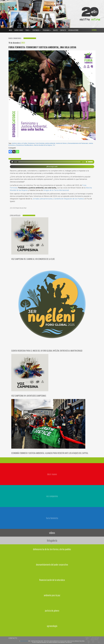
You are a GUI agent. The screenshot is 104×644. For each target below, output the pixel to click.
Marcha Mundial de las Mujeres (43, 145)
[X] (14, 152)
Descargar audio (52, 167)
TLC (54, 145)
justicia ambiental (50, 143)
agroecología (52, 626)
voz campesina (52, 496)
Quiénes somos (19, 30)
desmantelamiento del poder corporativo (52, 564)
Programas (47, 30)
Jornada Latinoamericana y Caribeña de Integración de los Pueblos (58, 199)
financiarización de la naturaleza (52, 580)
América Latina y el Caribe (19, 143)
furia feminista (52, 518)
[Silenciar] (87, 162)
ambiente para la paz (52, 595)
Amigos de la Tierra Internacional (56, 190)
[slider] (49, 162)
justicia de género (52, 610)
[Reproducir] (12, 162)
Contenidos (36, 30)
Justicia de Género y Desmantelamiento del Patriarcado (72, 143)
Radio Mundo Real (24, 641)
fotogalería (52, 540)
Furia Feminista (40, 143)
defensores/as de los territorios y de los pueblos (52, 549)
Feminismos (31, 143)
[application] (52, 162)
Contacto (63, 30)
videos (52, 533)
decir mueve (52, 474)
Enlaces (55, 30)
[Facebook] (10, 152)
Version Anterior (73, 30)
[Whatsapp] (18, 152)
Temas (28, 30)
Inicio (11, 30)
